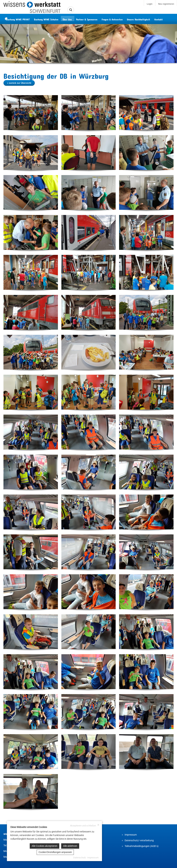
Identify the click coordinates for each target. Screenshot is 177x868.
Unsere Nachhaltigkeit (144, 19)
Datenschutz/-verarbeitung (139, 840)
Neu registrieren (166, 4)
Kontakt (164, 19)
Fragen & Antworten (118, 19)
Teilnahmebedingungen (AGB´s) (142, 846)
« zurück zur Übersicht (19, 83)
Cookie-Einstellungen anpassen (55, 852)
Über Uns (73, 19)
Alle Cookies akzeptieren (45, 846)
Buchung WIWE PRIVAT (24, 19)
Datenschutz (80, 858)
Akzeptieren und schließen (85, 825)
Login (150, 4)
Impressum (131, 835)
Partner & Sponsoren (93, 19)
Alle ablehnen (70, 846)
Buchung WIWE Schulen (52, 19)
